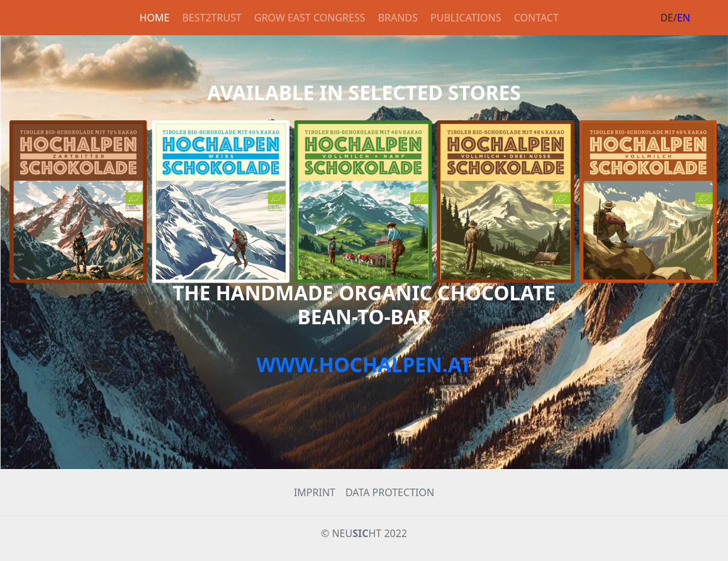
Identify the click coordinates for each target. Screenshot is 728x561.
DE (667, 18)
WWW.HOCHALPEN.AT (364, 364)
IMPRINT (315, 492)
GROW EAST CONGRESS (310, 18)
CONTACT (536, 18)
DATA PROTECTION (390, 492)
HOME (155, 18)
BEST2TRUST (211, 18)
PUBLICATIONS (466, 18)
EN (684, 18)
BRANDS (398, 18)
